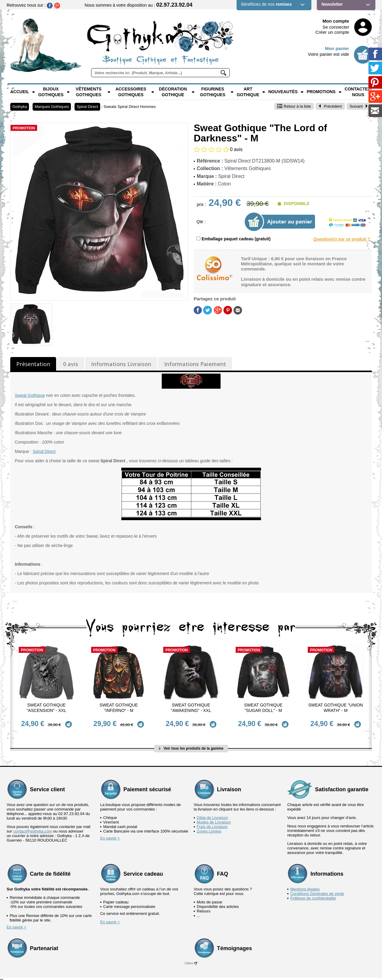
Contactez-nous (358, 92)
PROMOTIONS (321, 92)
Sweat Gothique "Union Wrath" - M (336, 708)
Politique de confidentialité (313, 894)
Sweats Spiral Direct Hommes (130, 107)
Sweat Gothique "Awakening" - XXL (191, 708)
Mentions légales (305, 885)
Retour (294, 106)
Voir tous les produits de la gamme (191, 744)
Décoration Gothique (173, 92)
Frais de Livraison (212, 822)
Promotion (24, 128)
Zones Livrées (209, 827)
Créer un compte (332, 32)
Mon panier (337, 48)
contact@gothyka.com (33, 827)
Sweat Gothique (30, 395)
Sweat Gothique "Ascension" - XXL (46, 708)
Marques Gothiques (52, 107)
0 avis (71, 364)
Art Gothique (248, 92)
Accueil (20, 92)
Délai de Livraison (212, 813)
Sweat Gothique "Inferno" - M (119, 708)
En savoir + (110, 834)
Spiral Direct (87, 107)
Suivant (359, 106)
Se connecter (336, 27)
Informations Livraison (121, 364)
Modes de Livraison (214, 818)
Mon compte (336, 21)
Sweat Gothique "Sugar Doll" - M (263, 708)
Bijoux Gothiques (51, 92)
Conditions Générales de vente (317, 889)
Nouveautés (283, 92)
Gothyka (20, 107)
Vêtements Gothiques (89, 92)
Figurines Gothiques (213, 92)
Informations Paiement (195, 364)
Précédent (330, 106)
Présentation (33, 364)
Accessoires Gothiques (131, 92)
